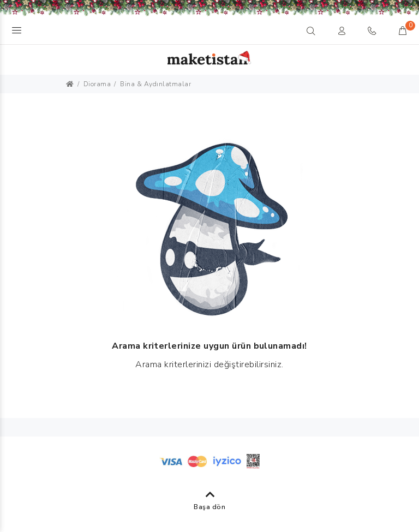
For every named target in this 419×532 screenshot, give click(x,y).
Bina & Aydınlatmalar (155, 84)
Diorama (97, 84)
